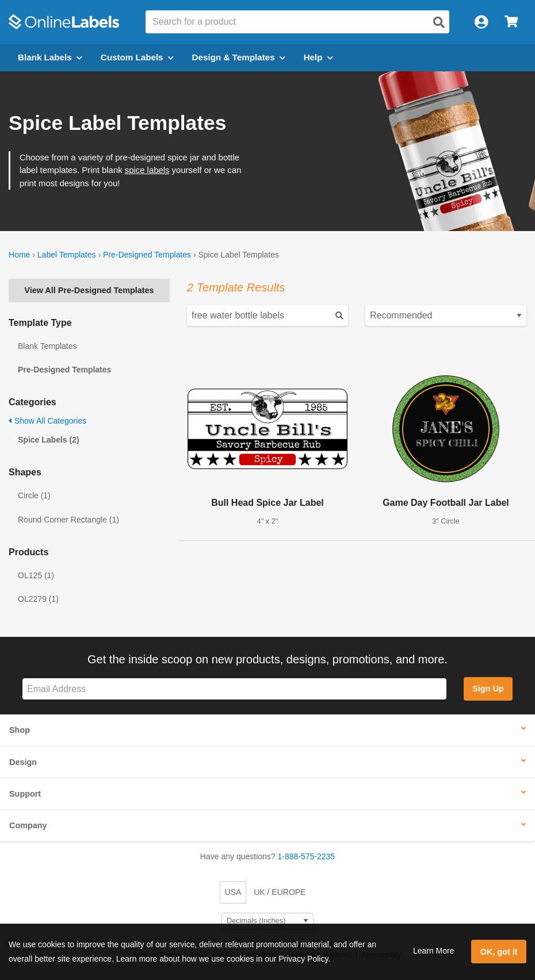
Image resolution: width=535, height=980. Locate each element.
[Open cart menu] (511, 22)
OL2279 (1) (38, 599)
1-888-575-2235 (307, 856)
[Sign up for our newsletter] (234, 689)
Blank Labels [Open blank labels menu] (50, 57)
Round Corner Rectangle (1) (68, 520)
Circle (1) (34, 495)
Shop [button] (20, 730)
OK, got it (499, 952)
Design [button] (23, 762)
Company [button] (28, 825)
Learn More (434, 951)
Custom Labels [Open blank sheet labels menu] (137, 57)
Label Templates (67, 255)
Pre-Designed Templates (147, 255)
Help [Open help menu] (318, 57)
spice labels (147, 170)
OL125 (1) (36, 575)
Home (19, 255)
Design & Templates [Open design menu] (239, 57)
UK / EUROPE (280, 892)
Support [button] (25, 794)
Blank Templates (47, 346)
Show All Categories (47, 421)
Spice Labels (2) (49, 440)
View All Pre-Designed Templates (89, 290)
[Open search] (439, 22)
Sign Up (488, 689)
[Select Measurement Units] (267, 921)
